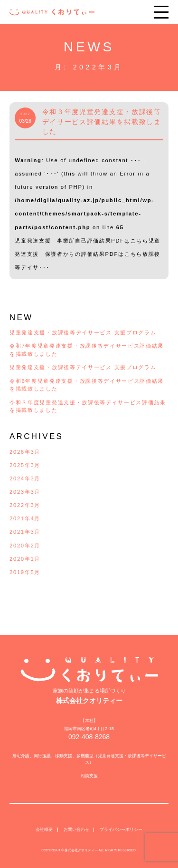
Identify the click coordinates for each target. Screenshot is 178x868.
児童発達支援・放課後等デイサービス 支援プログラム (83, 332)
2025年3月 (25, 465)
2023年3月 (25, 492)
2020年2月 (25, 546)
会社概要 (44, 822)
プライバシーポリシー (121, 822)
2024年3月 (25, 478)
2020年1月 (25, 559)
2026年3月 (25, 452)
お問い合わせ (76, 822)
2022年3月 (25, 505)
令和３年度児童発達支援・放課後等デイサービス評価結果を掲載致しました (102, 122)
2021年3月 (25, 532)
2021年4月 (25, 518)
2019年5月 (25, 572)
